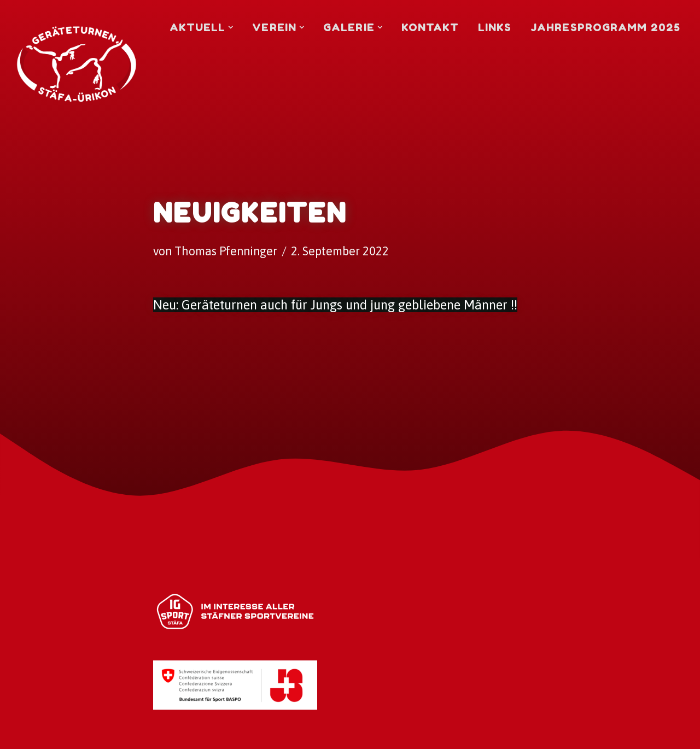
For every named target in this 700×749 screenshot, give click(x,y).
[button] (231, 27)
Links (495, 27)
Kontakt (430, 27)
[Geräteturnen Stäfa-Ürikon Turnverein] (77, 32)
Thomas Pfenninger (226, 251)
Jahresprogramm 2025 (605, 27)
